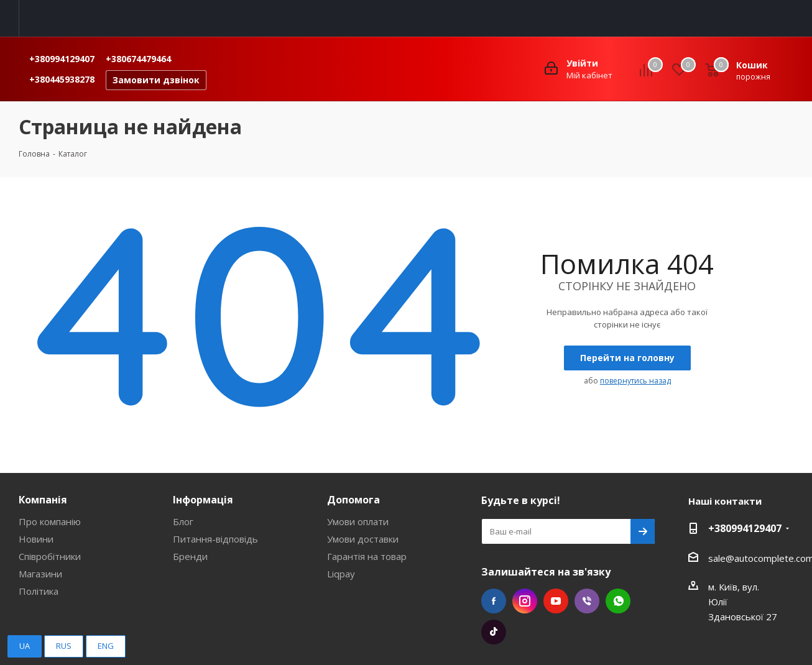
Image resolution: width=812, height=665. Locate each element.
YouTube (556, 601)
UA (25, 646)
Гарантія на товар (367, 556)
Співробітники (50, 556)
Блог (183, 521)
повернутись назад (635, 381)
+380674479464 (138, 59)
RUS (64, 646)
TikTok (494, 632)
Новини (36, 539)
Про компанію (50, 521)
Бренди (190, 556)
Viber (587, 601)
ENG (106, 646)
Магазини (40, 574)
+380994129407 (62, 59)
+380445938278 (62, 79)
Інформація (203, 500)
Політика (39, 591)
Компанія (43, 500)
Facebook (494, 601)
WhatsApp (618, 601)
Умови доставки (363, 539)
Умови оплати (358, 521)
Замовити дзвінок (156, 80)
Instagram (525, 601)
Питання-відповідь (215, 539)
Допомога (353, 500)
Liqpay (341, 574)
